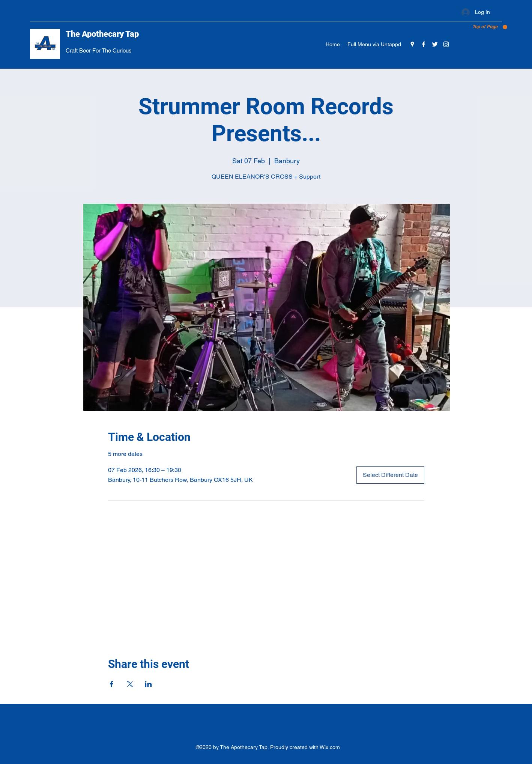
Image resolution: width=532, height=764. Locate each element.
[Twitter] (435, 44)
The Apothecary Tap (102, 34)
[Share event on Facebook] (112, 684)
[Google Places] (412, 44)
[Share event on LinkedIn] (148, 684)
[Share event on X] (130, 684)
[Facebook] (424, 44)
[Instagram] (446, 44)
